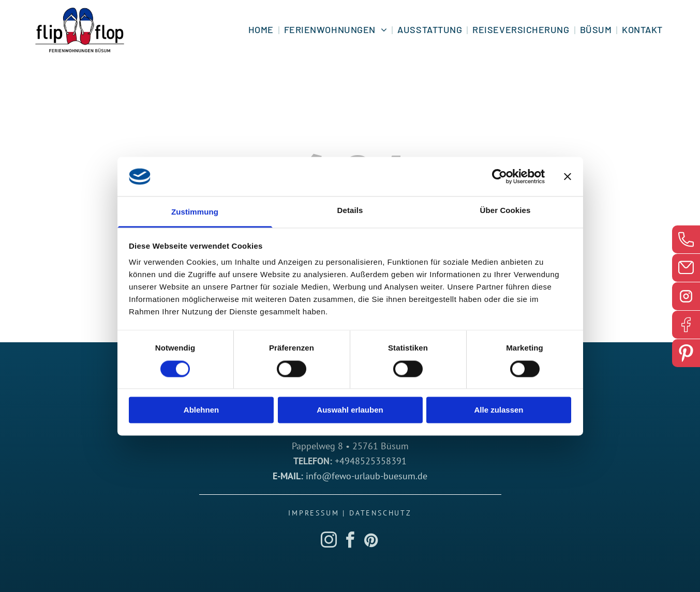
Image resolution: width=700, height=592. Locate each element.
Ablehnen (201, 410)
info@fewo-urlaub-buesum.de (367, 476)
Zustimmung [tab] (195, 212)
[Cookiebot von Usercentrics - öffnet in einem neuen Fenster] (500, 176)
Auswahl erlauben (350, 410)
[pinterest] (371, 542)
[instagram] (329, 542)
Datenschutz (381, 513)
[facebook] (350, 542)
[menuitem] (262, 30)
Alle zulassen (498, 410)
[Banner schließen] (568, 176)
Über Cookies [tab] (505, 211)
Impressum (314, 513)
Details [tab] (350, 211)
